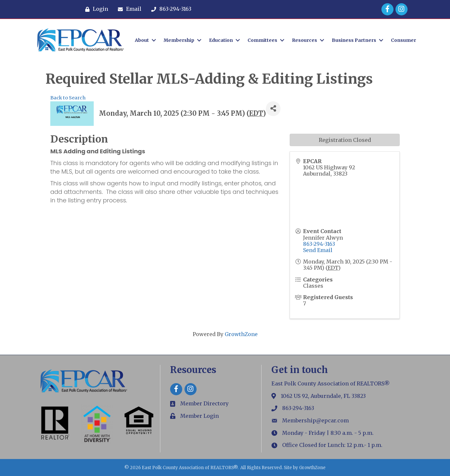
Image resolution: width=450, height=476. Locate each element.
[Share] (273, 109)
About (142, 40)
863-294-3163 (319, 244)
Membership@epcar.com (315, 420)
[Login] (95, 9)
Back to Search (68, 98)
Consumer (403, 40)
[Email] (128, 9)
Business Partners (354, 40)
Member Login (200, 416)
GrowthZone (241, 334)
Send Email (318, 250)
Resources (305, 40)
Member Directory (204, 403)
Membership (179, 40)
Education (221, 40)
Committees (262, 40)
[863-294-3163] (170, 9)
